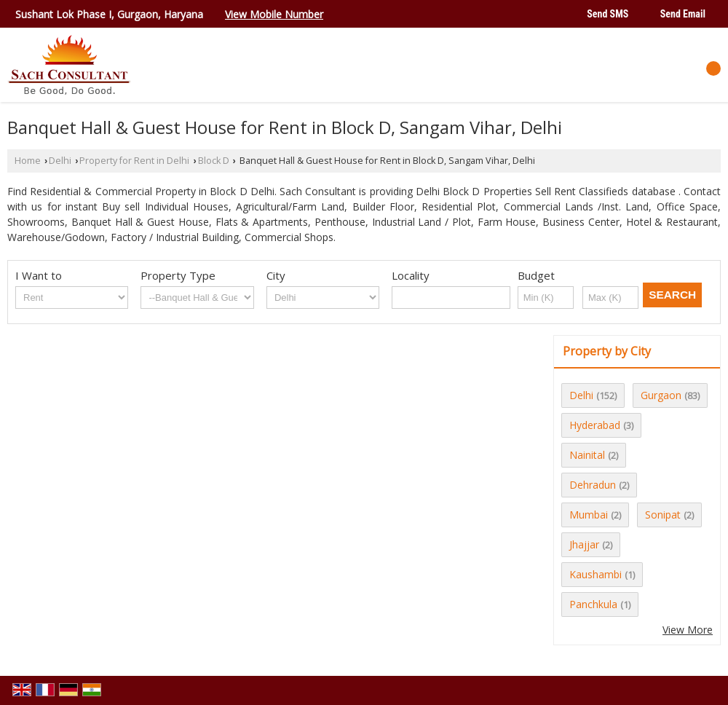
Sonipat (663, 515)
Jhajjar (584, 544)
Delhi (60, 161)
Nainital (587, 455)
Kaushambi (596, 574)
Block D (214, 161)
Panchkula (593, 604)
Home (28, 161)
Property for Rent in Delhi (134, 161)
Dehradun (593, 485)
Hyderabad (595, 425)
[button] (274, 14)
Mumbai (589, 515)
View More (688, 630)
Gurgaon (661, 395)
